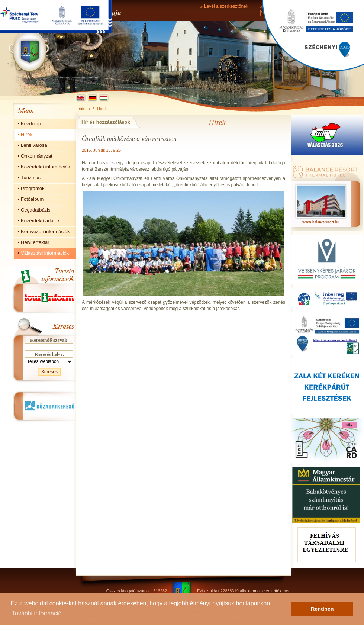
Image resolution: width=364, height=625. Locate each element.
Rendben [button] (322, 609)
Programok (33, 188)
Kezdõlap (31, 124)
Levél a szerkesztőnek (226, 6)
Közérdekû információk (45, 167)
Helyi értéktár (35, 242)
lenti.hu (83, 109)
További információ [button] (37, 613)
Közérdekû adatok (40, 221)
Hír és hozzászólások (106, 122)
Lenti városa (34, 145)
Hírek (102, 109)
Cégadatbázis (36, 210)
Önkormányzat (37, 156)
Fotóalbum (32, 199)
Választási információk (45, 253)
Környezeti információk (45, 231)
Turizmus (31, 178)
